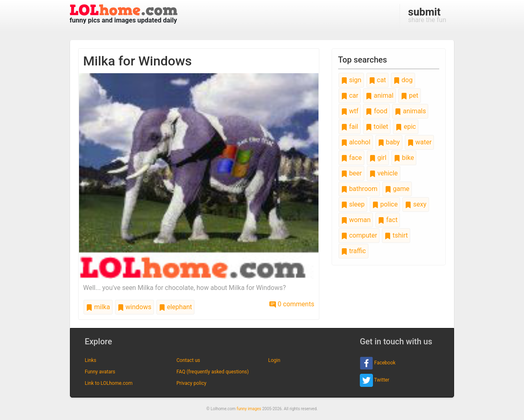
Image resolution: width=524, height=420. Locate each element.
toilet (377, 127)
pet (410, 95)
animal (379, 95)
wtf (350, 111)
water (420, 142)
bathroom (359, 189)
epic (406, 127)
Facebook (378, 363)
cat (377, 80)
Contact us (188, 360)
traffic (353, 251)
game (397, 189)
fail (350, 127)
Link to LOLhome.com (109, 383)
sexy (416, 204)
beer (351, 173)
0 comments (292, 304)
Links (90, 360)
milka (98, 307)
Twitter (375, 380)
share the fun (427, 15)
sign (351, 80)
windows (134, 307)
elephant (175, 307)
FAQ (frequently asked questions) (213, 372)
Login (274, 360)
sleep (353, 204)
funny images (249, 409)
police (385, 204)
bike (404, 158)
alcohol (356, 142)
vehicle (384, 173)
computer (359, 235)
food (376, 111)
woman (356, 220)
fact (388, 220)
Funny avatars (100, 372)
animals (410, 111)
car (350, 95)
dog (403, 80)
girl (378, 158)
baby (389, 142)
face (351, 158)
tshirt (396, 235)
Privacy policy (191, 383)
